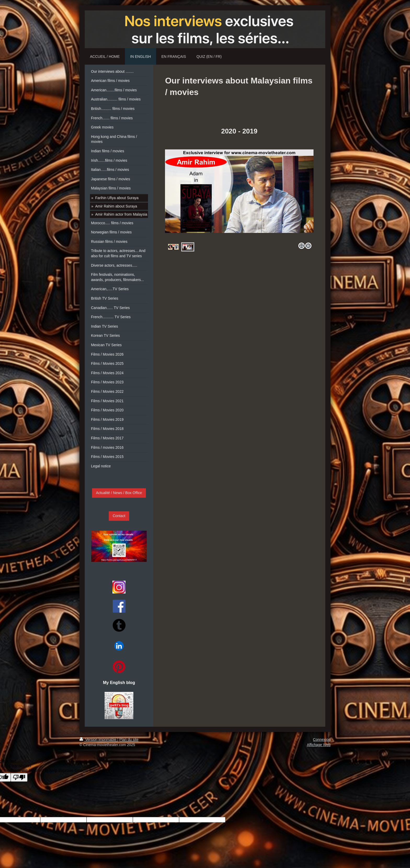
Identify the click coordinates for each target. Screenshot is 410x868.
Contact (119, 516)
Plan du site (129, 740)
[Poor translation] (19, 777)
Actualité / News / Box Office (119, 493)
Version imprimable (98, 740)
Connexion (322, 740)
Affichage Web (319, 745)
